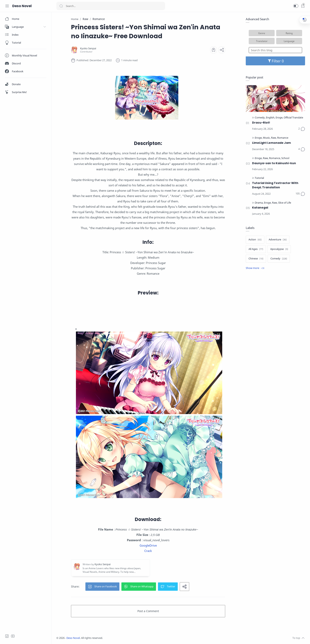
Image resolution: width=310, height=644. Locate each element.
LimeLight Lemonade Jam (271, 143)
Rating (289, 33)
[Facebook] (7, 636)
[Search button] (61, 6)
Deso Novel (22, 6)
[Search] (111, 6)
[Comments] (302, 129)
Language (289, 41)
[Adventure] (278, 240)
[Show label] (255, 268)
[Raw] (274, 138)
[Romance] (283, 138)
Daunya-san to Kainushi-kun (274, 163)
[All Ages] (256, 249)
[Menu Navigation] (7, 6)
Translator (262, 41)
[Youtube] (13, 636)
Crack (148, 551)
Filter (276, 61)
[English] (270, 118)
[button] (296, 6)
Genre (262, 33)
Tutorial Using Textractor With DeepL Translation (275, 185)
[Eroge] (279, 118)
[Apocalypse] (279, 249)
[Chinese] (256, 259)
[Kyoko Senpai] (88, 48)
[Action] (255, 240)
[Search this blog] (275, 50)
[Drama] (259, 203)
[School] (285, 158)
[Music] (267, 138)
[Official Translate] (293, 118)
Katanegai (260, 208)
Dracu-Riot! (261, 123)
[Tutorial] (259, 178)
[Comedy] (260, 118)
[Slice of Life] (285, 203)
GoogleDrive (148, 545)
